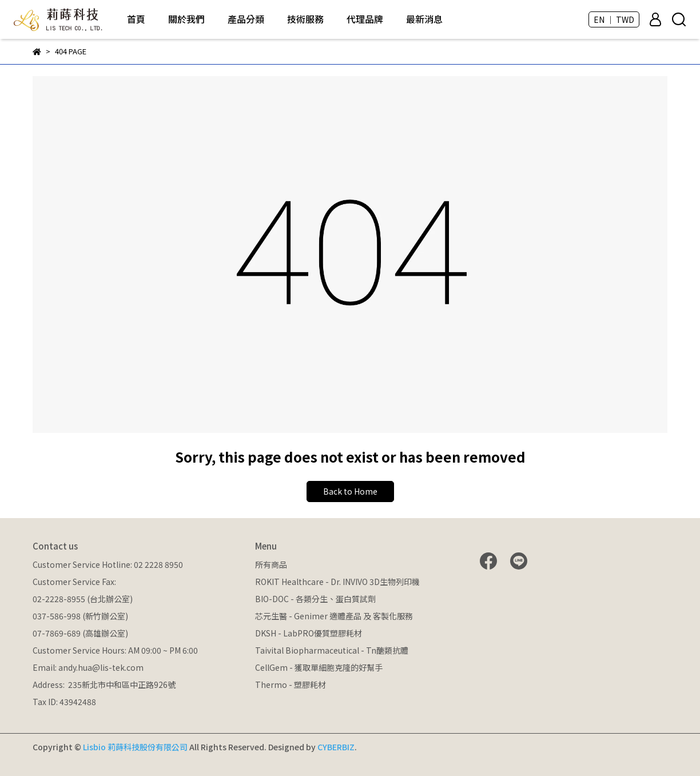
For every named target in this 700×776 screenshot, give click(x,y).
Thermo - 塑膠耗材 (291, 685)
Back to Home (350, 491)
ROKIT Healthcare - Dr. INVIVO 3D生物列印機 (337, 582)
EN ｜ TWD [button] (614, 19)
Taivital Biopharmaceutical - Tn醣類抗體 (332, 650)
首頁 (136, 19)
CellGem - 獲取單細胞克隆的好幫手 (319, 667)
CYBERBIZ (336, 747)
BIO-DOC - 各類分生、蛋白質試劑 (315, 599)
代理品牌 (365, 19)
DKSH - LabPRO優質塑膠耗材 (309, 633)
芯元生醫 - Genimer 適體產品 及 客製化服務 (334, 616)
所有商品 (271, 564)
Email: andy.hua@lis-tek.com (88, 667)
